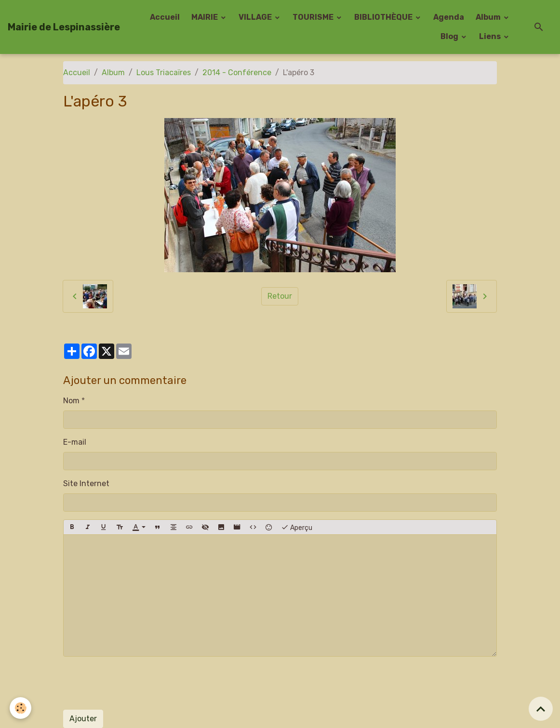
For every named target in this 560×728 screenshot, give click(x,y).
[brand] (64, 27)
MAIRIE (205, 17)
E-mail (75, 442)
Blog (450, 36)
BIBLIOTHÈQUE (384, 17)
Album (489, 17)
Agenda (449, 17)
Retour (280, 296)
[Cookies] (20, 708)
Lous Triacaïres (164, 73)
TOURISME (314, 17)
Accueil (165, 17)
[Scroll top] (541, 709)
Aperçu (297, 527)
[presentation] (136, 683)
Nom (71, 401)
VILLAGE (256, 17)
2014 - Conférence (237, 73)
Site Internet (86, 483)
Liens (491, 36)
